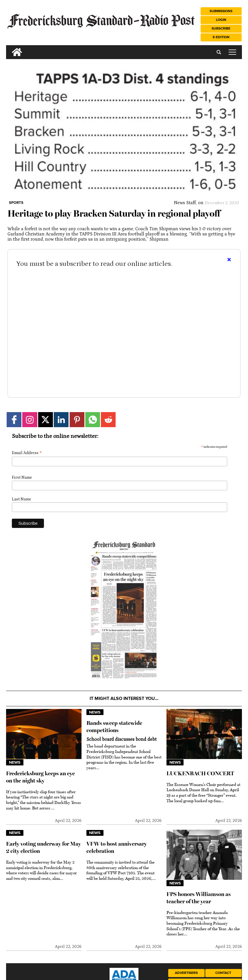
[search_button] (8, 48)
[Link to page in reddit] (108, 419)
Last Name (22, 499)
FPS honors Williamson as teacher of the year (199, 898)
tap (232, 52)
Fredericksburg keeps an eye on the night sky (40, 777)
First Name (22, 478)
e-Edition (221, 37)
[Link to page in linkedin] (61, 419)
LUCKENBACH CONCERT (200, 773)
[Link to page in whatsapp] (93, 419)
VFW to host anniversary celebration (117, 847)
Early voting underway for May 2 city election (44, 847)
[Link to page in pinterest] (77, 419)
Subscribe (221, 29)
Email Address (27, 453)
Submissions (221, 11)
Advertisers (186, 973)
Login (221, 20)
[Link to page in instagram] (30, 419)
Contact (223, 973)
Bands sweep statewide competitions (114, 727)
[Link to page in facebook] (14, 419)
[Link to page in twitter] (46, 419)
